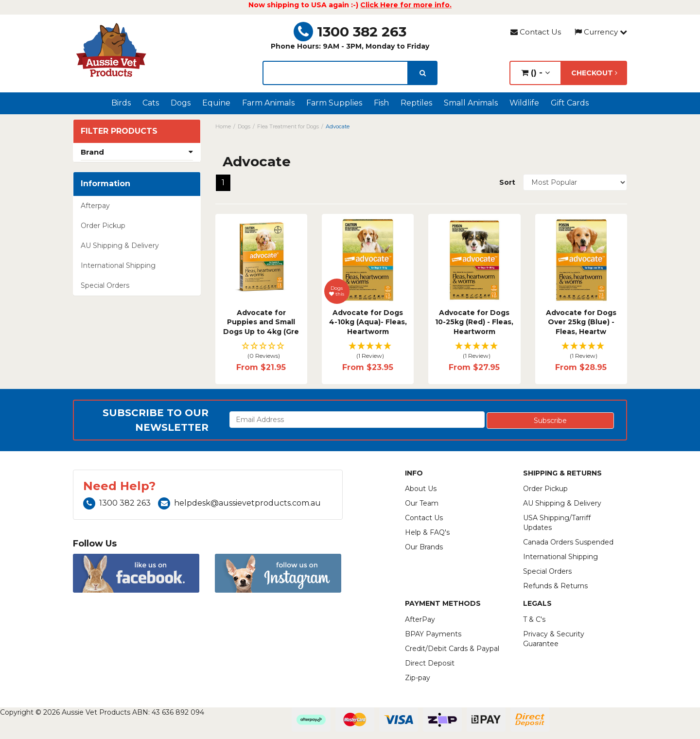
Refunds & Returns (555, 586)
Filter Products (119, 131)
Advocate (338, 126)
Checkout (594, 73)
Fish (381, 103)
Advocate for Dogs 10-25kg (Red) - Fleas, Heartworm (474, 322)
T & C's (534, 619)
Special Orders (105, 285)
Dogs (181, 103)
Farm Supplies (334, 103)
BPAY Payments (433, 634)
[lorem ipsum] (335, 73)
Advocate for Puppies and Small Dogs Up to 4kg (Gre (261, 322)
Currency (601, 32)
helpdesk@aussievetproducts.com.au (239, 503)
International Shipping (118, 265)
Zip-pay (418, 678)
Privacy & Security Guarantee (554, 639)
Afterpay (95, 206)
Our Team (422, 503)
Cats (151, 103)
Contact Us (536, 32)
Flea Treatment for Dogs (288, 126)
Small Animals (471, 103)
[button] (261, 351)
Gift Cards (570, 103)
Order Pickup (103, 226)
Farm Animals (268, 103)
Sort (507, 182)
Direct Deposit (430, 663)
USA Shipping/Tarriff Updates (557, 523)
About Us (421, 489)
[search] (423, 73)
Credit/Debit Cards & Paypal (452, 649)
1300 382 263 (350, 32)
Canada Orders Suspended (568, 542)
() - (535, 73)
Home (223, 126)
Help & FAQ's (427, 532)
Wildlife (524, 103)
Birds (121, 103)
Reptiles (416, 103)
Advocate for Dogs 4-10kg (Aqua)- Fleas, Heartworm (368, 322)
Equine (216, 103)
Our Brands (424, 547)
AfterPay (420, 619)
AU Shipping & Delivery (120, 246)
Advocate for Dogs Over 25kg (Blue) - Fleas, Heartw (581, 322)
